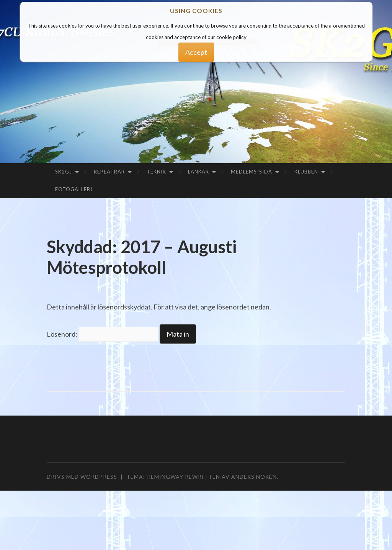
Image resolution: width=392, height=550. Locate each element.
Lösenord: (103, 334)
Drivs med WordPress (82, 477)
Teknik (156, 172)
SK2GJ (64, 172)
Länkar (198, 172)
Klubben (306, 172)
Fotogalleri (74, 189)
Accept (196, 52)
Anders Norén (254, 477)
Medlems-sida (252, 172)
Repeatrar (109, 172)
